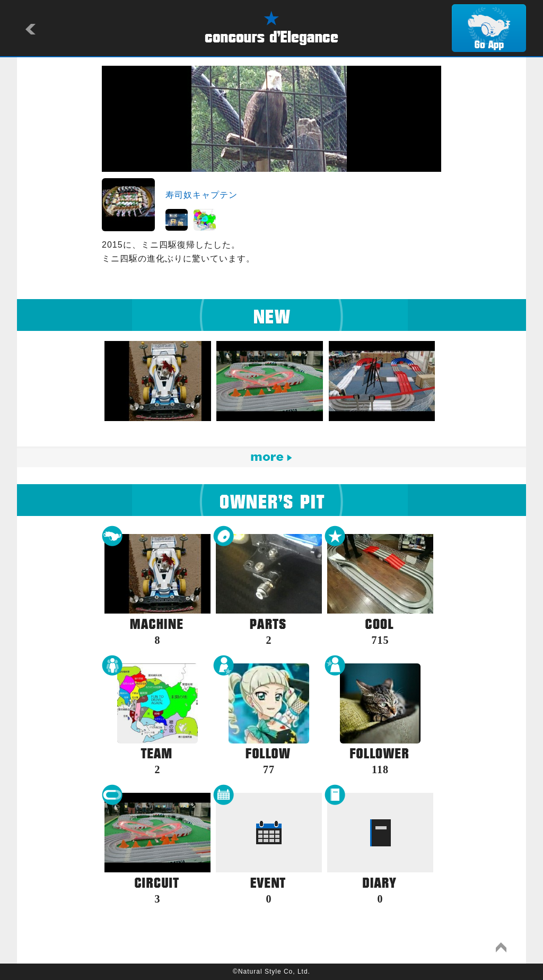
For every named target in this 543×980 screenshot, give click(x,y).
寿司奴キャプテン (202, 195)
